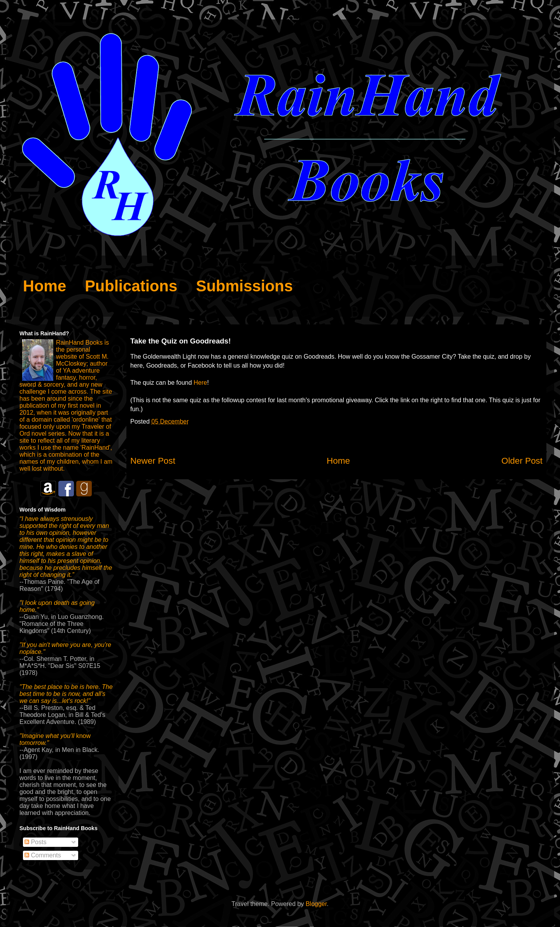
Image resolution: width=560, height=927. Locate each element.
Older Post (522, 461)
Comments (43, 855)
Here (200, 383)
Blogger (316, 904)
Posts (35, 842)
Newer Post (153, 461)
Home (338, 461)
